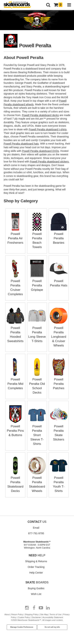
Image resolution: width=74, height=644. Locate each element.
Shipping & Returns (36, 561)
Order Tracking (36, 566)
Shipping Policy (32, 614)
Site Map (44, 614)
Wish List (36, 593)
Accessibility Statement (53, 617)
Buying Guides (36, 588)
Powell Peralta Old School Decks (37, 383)
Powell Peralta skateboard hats (21, 144)
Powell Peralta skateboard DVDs (40, 151)
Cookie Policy (24, 617)
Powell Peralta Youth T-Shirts (59, 482)
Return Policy (17, 614)
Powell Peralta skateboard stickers (49, 162)
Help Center (36, 572)
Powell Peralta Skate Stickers (59, 430)
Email (36, 527)
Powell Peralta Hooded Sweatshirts (15, 332)
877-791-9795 (36, 533)
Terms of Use (56, 614)
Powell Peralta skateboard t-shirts (48, 129)
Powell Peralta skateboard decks (40, 115)
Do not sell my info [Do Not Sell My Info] (52, 627)
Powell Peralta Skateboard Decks (15, 482)
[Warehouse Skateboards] (19, 5)
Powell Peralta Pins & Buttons (15, 430)
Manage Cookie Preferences (22, 627)
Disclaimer (36, 617)
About (7, 614)
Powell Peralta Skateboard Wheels (37, 482)
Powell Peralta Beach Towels (37, 238)
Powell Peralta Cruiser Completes (15, 285)
